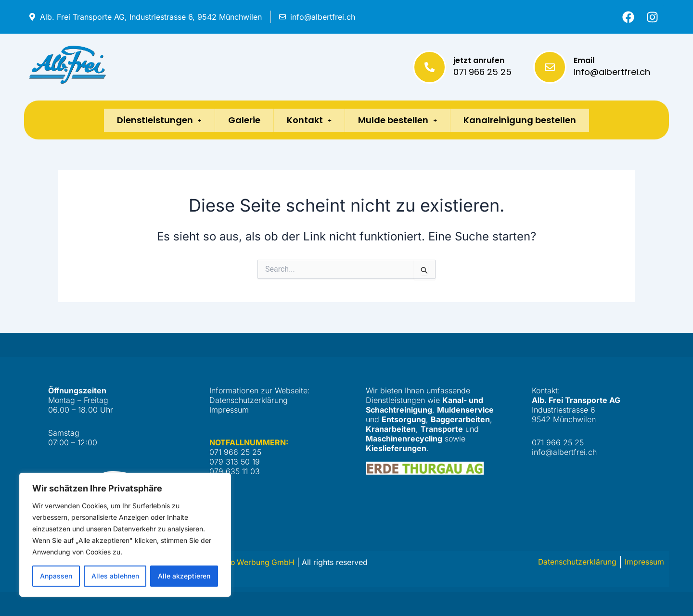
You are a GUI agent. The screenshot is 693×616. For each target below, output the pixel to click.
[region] (125, 535)
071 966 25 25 (482, 72)
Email (584, 60)
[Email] (550, 67)
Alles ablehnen (115, 576)
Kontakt (309, 120)
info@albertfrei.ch (612, 72)
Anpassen (56, 576)
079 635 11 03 (235, 471)
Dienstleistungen (154, 120)
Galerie (241, 120)
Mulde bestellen (400, 120)
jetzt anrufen (479, 60)
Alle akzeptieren (184, 576)
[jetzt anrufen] (430, 67)
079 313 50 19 (235, 462)
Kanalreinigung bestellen (526, 120)
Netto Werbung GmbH (256, 563)
